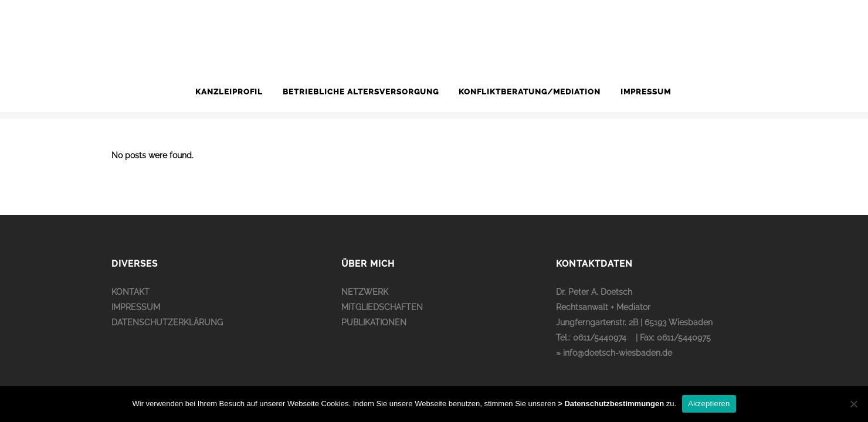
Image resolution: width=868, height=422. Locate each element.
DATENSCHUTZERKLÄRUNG (167, 322)
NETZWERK (365, 292)
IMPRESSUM (136, 307)
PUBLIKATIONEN (374, 322)
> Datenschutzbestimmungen (611, 404)
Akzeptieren (709, 404)
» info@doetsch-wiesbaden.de (614, 353)
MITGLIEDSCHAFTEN (382, 307)
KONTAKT (130, 292)
